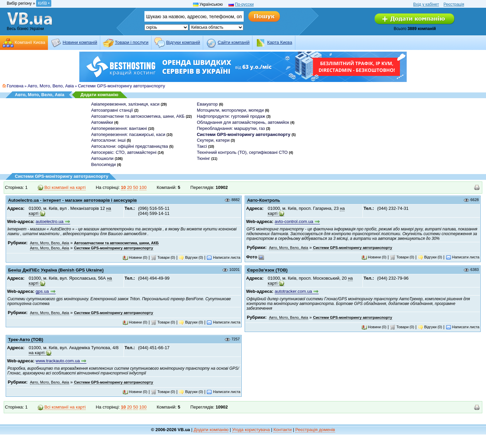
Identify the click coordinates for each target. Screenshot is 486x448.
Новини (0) (135, 257)
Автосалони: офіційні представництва (130, 146)
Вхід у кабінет (426, 4)
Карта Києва (280, 42)
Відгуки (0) (191, 257)
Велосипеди (103, 164)
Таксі (202, 146)
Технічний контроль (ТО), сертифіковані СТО (242, 152)
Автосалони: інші (108, 140)
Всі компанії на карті (62, 188)
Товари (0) (163, 257)
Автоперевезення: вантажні (119, 128)
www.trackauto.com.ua (58, 361)
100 (143, 187)
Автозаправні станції (112, 110)
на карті (37, 353)
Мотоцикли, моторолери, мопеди (230, 110)
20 (129, 187)
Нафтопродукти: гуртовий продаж (231, 116)
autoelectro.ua (50, 221)
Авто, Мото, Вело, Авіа (51, 86)
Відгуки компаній (183, 42)
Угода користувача (251, 430)
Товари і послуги (132, 42)
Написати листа (223, 257)
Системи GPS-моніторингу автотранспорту (122, 86)
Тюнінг (203, 158)
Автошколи (102, 158)
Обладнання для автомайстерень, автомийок (243, 122)
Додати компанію (99, 95)
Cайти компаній (234, 42)
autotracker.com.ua (293, 291)
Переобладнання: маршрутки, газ (231, 128)
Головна (15, 86)
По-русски (244, 4)
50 (135, 187)
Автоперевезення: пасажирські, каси (128, 134)
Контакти (282, 430)
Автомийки (102, 122)
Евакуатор (207, 104)
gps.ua (42, 291)
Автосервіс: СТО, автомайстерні (124, 152)
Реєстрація (454, 4)
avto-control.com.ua (294, 221)
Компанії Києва (30, 42)
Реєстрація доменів (315, 430)
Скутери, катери (213, 140)
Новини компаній (80, 42)
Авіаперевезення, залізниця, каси (125, 104)
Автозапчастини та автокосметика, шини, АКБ (138, 116)
